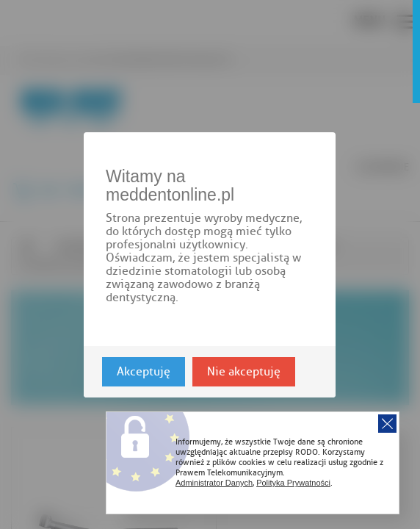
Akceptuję (144, 371)
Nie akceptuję (244, 371)
